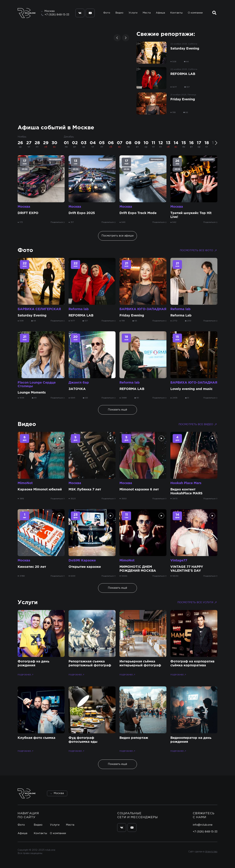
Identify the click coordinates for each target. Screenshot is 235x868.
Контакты (176, 13)
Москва (24, 207)
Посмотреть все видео (198, 424)
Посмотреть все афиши (117, 236)
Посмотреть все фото (199, 251)
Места (147, 13)
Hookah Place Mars (186, 483)
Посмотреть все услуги (197, 603)
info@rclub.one (203, 825)
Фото (107, 13)
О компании (195, 13)
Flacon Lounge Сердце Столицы (37, 384)
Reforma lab (79, 309)
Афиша (160, 13)
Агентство (211, 852)
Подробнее (26, 675)
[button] (117, 38)
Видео (119, 13)
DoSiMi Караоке (82, 560)
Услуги (133, 13)
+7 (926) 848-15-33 (57, 15)
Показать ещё (117, 410)
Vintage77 (179, 560)
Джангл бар (79, 383)
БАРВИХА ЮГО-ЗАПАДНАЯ (143, 309)
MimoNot (25, 483)
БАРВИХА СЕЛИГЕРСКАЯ (39, 309)
